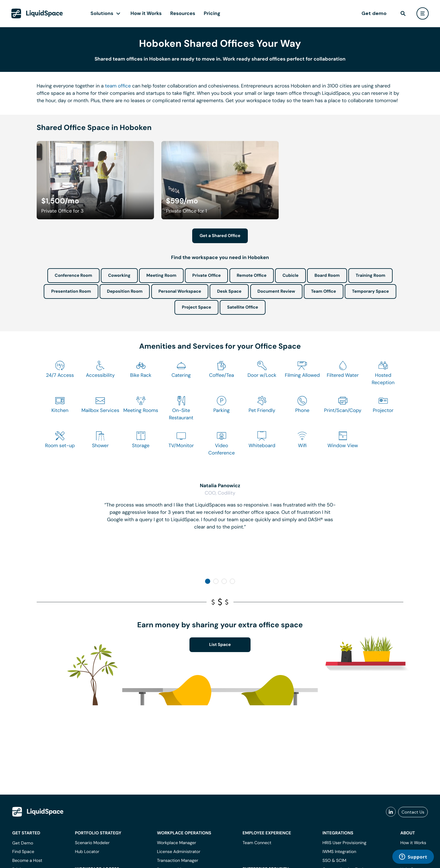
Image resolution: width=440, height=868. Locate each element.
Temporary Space (370, 291)
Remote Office (252, 276)
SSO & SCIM (334, 861)
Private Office (206, 276)
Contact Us (413, 812)
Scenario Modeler (92, 843)
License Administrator (179, 852)
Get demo (374, 13)
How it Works (146, 13)
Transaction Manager (178, 861)
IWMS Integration (339, 852)
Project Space (196, 307)
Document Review (276, 291)
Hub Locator (87, 852)
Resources (183, 13)
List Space (220, 645)
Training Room (370, 276)
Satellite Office (242, 307)
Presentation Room (71, 291)
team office (118, 86)
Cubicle (290, 276)
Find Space (23, 852)
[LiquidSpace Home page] (37, 13)
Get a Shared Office (220, 236)
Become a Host (27, 861)
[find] (403, 13)
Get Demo (23, 843)
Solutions (102, 13)
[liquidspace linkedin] (391, 812)
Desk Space (229, 291)
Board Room (327, 276)
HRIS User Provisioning (344, 843)
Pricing (212, 13)
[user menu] (423, 13)
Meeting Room (161, 276)
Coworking (119, 276)
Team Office (324, 291)
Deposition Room (125, 291)
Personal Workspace (180, 291)
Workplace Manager (177, 843)
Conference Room (73, 276)
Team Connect (257, 843)
